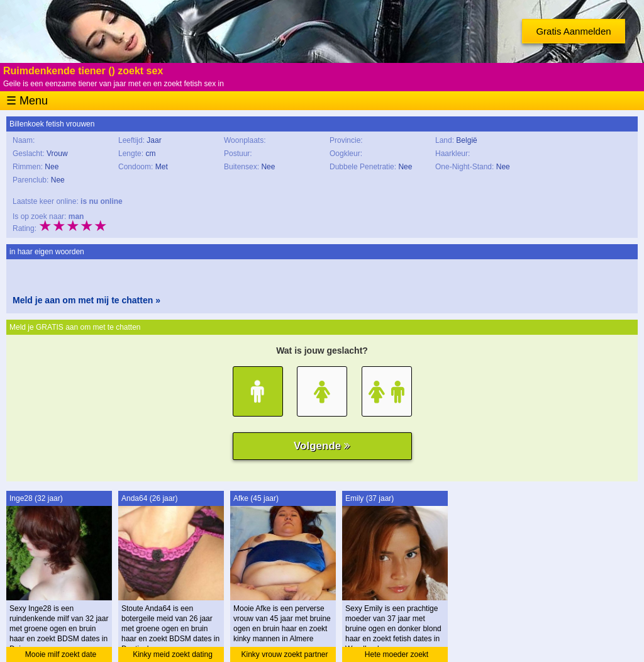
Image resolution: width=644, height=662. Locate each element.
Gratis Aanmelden (573, 31)
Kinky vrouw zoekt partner (284, 654)
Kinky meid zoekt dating (173, 654)
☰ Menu (27, 101)
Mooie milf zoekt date (61, 654)
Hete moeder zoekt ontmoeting (397, 656)
